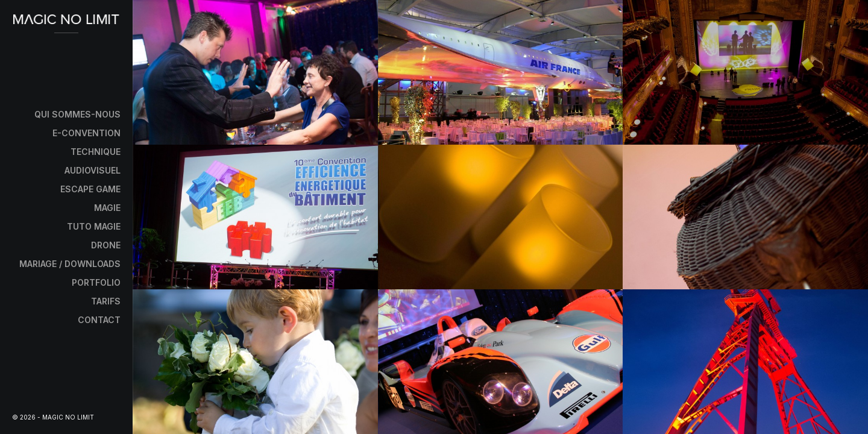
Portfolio (96, 282)
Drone (106, 245)
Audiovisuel (93, 170)
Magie (107, 208)
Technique (96, 152)
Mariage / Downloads (70, 264)
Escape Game (90, 189)
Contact (99, 320)
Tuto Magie (94, 226)
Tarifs (106, 301)
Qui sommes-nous (77, 114)
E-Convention (86, 133)
